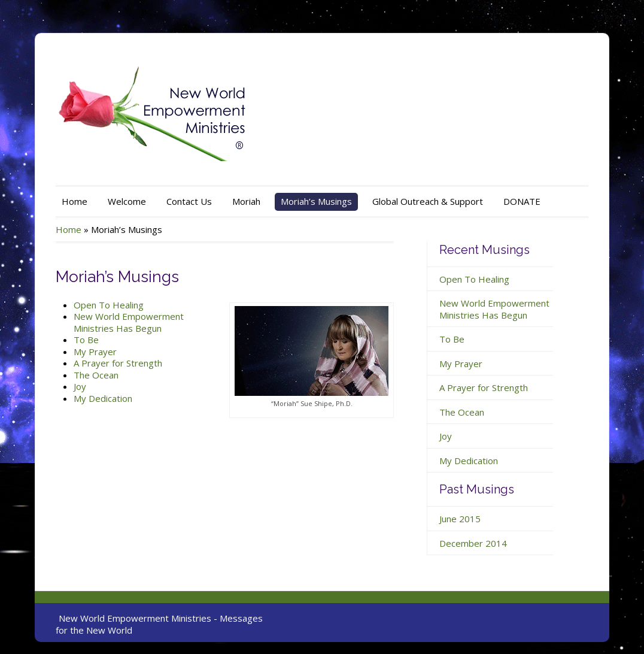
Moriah (246, 201)
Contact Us (189, 201)
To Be (86, 340)
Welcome (127, 201)
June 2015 (460, 519)
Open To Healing (109, 305)
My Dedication (103, 398)
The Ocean (96, 375)
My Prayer (95, 352)
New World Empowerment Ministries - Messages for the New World (159, 624)
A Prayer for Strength (118, 363)
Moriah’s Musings (316, 201)
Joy (80, 386)
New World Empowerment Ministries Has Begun (129, 322)
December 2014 (473, 543)
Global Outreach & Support (428, 201)
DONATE (522, 201)
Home (75, 201)
